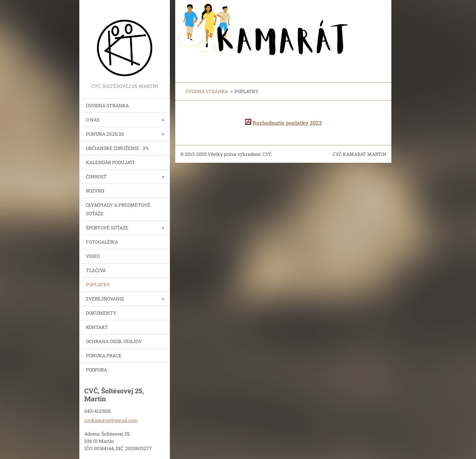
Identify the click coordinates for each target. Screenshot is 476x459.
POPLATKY (98, 284)
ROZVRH (95, 191)
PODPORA (97, 370)
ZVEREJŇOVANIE (105, 299)
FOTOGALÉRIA (102, 242)
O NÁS (93, 120)
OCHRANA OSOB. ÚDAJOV (114, 341)
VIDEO (93, 256)
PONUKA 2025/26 (105, 134)
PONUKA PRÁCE (104, 355)
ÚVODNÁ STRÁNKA (107, 106)
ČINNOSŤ (96, 177)
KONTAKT (97, 327)
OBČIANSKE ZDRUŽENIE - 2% (117, 148)
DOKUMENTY (101, 313)
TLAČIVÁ (96, 270)
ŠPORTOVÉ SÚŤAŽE (107, 228)
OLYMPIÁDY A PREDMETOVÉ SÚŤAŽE (118, 209)
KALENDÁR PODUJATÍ (110, 162)
